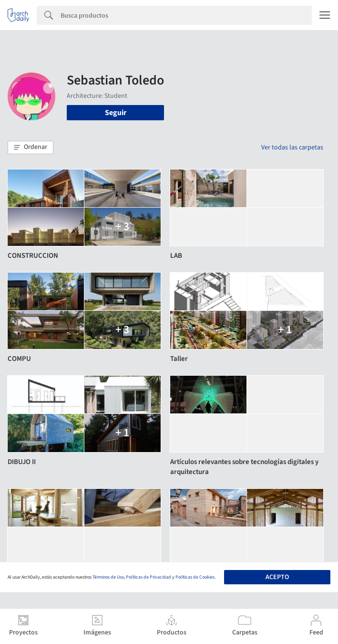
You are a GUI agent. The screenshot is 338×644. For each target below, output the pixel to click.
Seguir (116, 113)
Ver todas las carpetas (292, 148)
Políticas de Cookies (195, 577)
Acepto (277, 577)
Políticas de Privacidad (149, 577)
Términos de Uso (108, 577)
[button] (31, 148)
